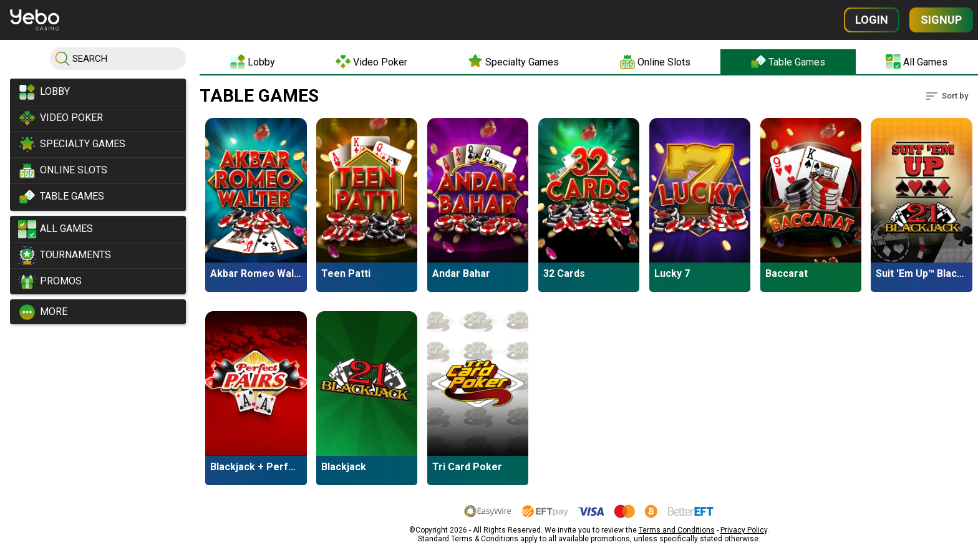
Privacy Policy (744, 528)
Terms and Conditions (677, 528)
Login (872, 20)
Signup (941, 20)
